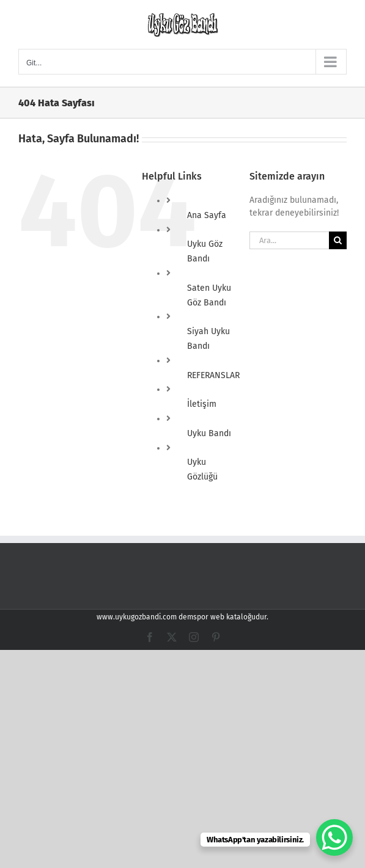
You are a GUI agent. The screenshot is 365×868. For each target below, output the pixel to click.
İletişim (202, 404)
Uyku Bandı (209, 433)
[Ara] (338, 240)
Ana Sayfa (207, 215)
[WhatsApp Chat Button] (334, 837)
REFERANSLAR (213, 375)
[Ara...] (289, 240)
